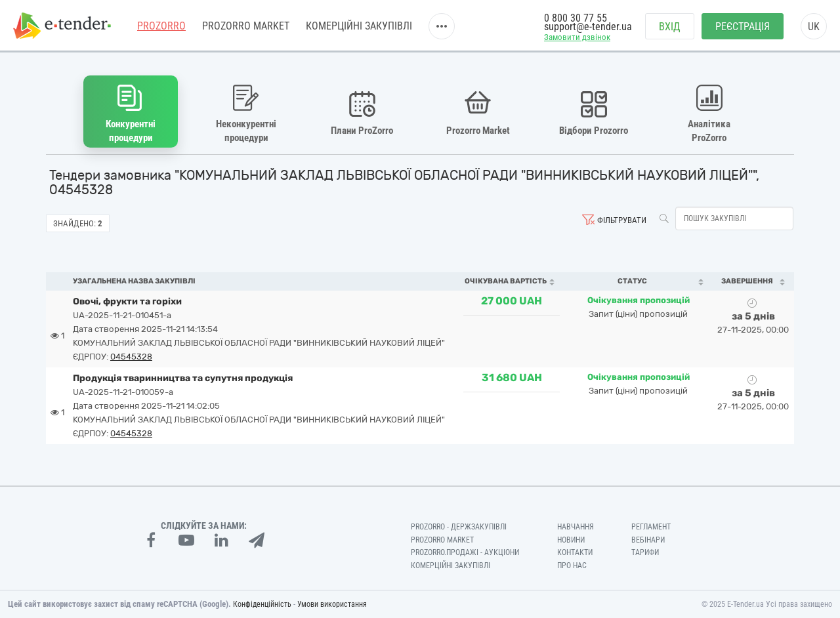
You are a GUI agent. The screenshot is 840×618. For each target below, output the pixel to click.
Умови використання (332, 604)
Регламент (651, 527)
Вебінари (648, 540)
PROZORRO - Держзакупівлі (459, 527)
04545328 (131, 357)
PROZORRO (161, 26)
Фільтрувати (622, 220)
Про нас (572, 566)
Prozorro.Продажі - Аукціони (465, 552)
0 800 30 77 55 (576, 18)
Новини (571, 540)
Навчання (576, 527)
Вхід (670, 27)
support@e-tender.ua (588, 27)
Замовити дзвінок (577, 37)
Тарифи (645, 552)
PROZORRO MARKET (246, 26)
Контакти (575, 552)
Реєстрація (743, 27)
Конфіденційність (262, 604)
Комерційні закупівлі (359, 26)
